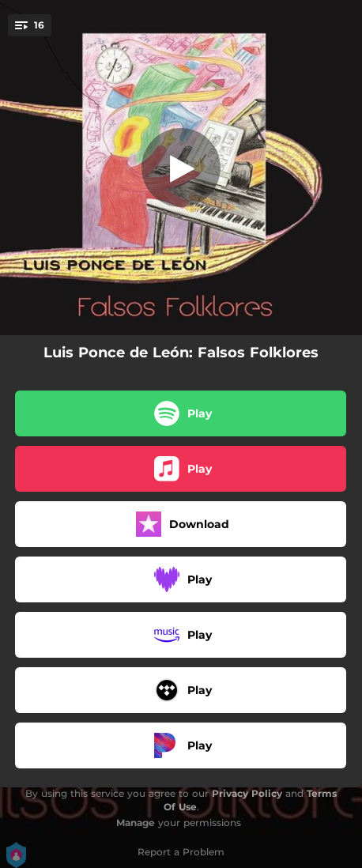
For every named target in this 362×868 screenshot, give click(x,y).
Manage (136, 823)
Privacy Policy (247, 793)
